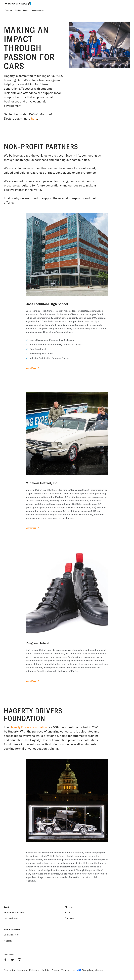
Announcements (38, 10)
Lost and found (12, 918)
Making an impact (22, 10)
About (68, 912)
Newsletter (9, 970)
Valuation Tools (12, 935)
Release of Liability (39, 970)
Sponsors (70, 918)
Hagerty (8, 941)
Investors (22, 970)
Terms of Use (68, 970)
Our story (8, 10)
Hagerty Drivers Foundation (28, 727)
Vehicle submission (14, 912)
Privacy (55, 970)
